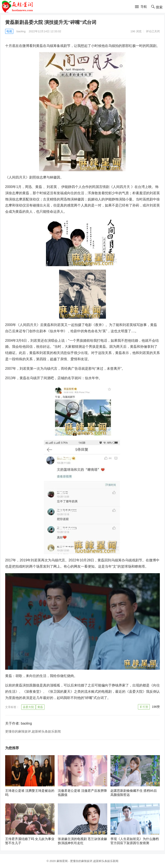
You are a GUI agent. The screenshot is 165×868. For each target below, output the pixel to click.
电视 (9, 31)
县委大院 (28, 707)
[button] (141, 7)
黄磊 (40, 707)
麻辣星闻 (62, 861)
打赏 (145, 707)
